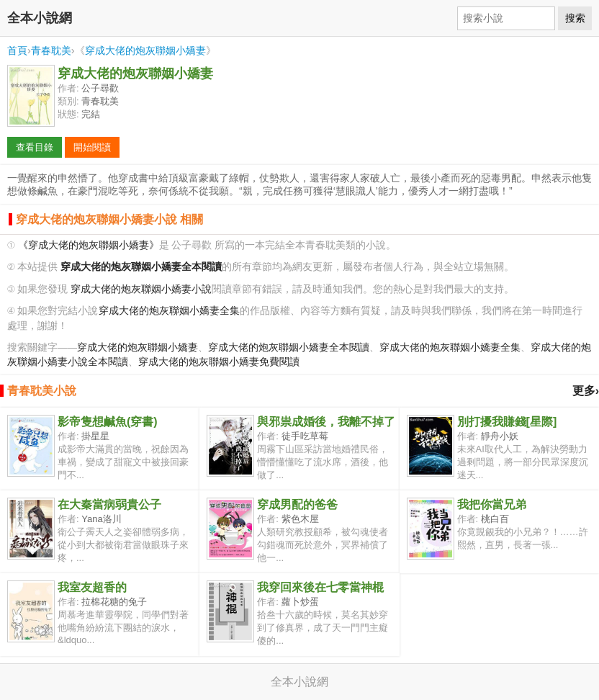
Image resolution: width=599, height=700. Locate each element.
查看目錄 (35, 147)
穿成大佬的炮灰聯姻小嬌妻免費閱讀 (219, 362)
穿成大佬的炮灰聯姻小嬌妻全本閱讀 (289, 347)
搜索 (575, 18)
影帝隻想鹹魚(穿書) (108, 422)
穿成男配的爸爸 (297, 504)
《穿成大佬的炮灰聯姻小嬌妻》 (89, 245)
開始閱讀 (92, 147)
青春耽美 (51, 50)
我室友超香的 (92, 587)
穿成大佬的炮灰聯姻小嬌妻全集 (169, 311)
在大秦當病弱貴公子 (109, 504)
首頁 (17, 50)
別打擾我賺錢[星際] (507, 422)
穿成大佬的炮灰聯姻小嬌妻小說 (141, 289)
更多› (586, 391)
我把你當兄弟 (492, 504)
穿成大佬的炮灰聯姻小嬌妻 (145, 50)
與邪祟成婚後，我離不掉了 (326, 422)
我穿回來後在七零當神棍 (320, 587)
